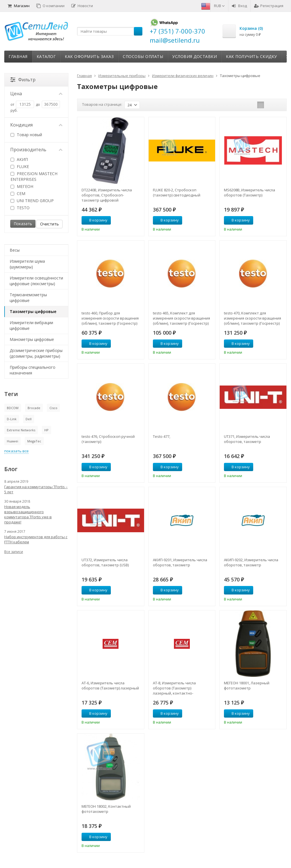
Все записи (14, 552)
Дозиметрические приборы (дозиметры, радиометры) (36, 353)
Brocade (34, 408)
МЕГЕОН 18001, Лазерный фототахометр (247, 685)
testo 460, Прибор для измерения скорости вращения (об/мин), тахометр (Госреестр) (110, 318)
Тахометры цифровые (33, 311)
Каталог (46, 56)
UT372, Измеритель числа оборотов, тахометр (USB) (105, 562)
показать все (16, 451)
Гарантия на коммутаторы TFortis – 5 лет (36, 489)
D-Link (12, 419)
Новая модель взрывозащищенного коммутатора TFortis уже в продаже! (28, 514)
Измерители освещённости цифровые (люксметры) (36, 281)
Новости (82, 6)
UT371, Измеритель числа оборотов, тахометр (247, 439)
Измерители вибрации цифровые (31, 325)
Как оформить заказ (89, 56)
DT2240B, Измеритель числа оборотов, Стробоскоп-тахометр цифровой (107, 195)
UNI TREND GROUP (32, 201)
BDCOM (13, 408)
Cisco (53, 408)
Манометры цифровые (32, 339)
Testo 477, (162, 436)
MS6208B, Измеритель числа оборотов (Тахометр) (250, 192)
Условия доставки (195, 56)
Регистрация (269, 6)
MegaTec (34, 441)
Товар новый (26, 135)
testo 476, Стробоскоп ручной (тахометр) (108, 439)
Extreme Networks (21, 430)
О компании (50, 6)
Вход (239, 6)
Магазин (19, 6)
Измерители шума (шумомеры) (27, 264)
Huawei (13, 441)
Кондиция (36, 125)
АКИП (19, 159)
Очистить (49, 224)
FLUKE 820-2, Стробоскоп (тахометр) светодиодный (177, 192)
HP (46, 430)
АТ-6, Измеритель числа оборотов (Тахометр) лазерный (110, 685)
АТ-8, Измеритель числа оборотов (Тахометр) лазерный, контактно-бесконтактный (174, 688)
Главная (18, 56)
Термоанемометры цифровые (28, 298)
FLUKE (20, 166)
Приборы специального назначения (33, 370)
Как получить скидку (251, 56)
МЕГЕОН (22, 186)
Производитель (36, 150)
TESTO (20, 208)
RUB (219, 6)
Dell (29, 419)
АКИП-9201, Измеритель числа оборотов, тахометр (180, 562)
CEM (18, 193)
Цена (36, 94)
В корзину (95, 220)
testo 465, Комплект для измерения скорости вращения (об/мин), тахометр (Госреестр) (181, 318)
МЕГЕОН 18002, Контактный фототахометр (106, 809)
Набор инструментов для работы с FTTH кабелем (36, 539)
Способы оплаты (143, 56)
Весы (15, 250)
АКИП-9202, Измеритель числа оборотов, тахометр (251, 562)
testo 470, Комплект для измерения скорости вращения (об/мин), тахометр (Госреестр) (252, 318)
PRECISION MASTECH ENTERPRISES (34, 176)
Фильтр (23, 80)
